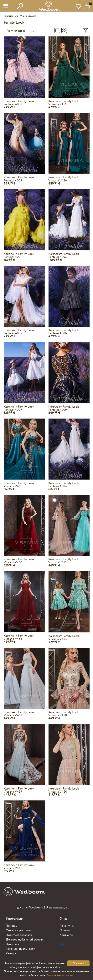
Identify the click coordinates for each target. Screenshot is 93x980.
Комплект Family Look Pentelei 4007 (19, 408)
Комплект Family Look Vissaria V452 (64, 561)
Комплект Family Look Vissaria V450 (19, 561)
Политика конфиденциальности (20, 947)
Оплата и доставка (19, 930)
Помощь (11, 926)
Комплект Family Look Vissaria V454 (64, 638)
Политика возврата (19, 935)
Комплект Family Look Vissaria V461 (19, 867)
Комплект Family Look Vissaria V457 (19, 714)
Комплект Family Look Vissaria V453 (19, 637)
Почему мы (67, 926)
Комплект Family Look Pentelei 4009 (64, 408)
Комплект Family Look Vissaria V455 (64, 103)
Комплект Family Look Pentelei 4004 (64, 485)
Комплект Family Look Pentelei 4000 (19, 103)
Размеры (11, 953)
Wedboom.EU (39, 908)
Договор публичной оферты (25, 940)
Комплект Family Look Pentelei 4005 (19, 332)
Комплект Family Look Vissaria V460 (64, 790)
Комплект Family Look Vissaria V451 (19, 485)
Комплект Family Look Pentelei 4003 (19, 179)
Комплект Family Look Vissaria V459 (19, 790)
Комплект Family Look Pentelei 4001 (19, 255)
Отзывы (65, 930)
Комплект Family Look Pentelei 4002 (64, 255)
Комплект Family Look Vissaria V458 (64, 714)
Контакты (66, 935)
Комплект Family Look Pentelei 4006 (64, 332)
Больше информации (60, 975)
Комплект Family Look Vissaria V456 (64, 179)
